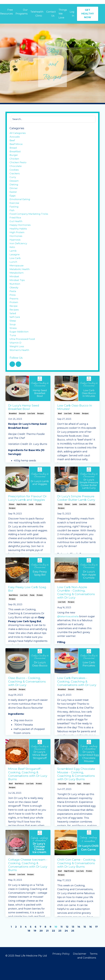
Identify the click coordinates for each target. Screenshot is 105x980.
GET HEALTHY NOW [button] (88, 14)
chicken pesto (18, 165)
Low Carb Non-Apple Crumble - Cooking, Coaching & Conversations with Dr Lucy (76, 608)
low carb (31, 429)
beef (60, 429)
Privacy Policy (61, 969)
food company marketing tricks (30, 220)
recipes (40, 429)
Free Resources (6, 12)
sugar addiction (19, 346)
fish (12, 216)
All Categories (18, 133)
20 (44, 946)
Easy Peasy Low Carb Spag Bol (27, 604)
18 (31, 946)
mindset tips (17, 291)
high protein (22, 520)
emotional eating (20, 204)
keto (12, 255)
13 (76, 942)
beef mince (13, 611)
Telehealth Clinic (37, 14)
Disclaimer (80, 969)
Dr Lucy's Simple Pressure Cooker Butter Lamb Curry (76, 514)
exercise (15, 208)
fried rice (16, 224)
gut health (16, 228)
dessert (22, 429)
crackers (15, 177)
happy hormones (20, 232)
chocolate (62, 799)
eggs (79, 799)
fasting (14, 212)
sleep (13, 334)
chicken (15, 161)
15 (88, 942)
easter (13, 196)
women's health (20, 366)
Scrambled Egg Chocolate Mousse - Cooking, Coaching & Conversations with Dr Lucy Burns (76, 790)
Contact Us (51, 14)
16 (94, 942)
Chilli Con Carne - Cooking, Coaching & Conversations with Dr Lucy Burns (77, 879)
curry (60, 520)
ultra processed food (23, 354)
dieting (14, 188)
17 (25, 946)
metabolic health (20, 279)
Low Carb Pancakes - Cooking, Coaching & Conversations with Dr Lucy (77, 697)
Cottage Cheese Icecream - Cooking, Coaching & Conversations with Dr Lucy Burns (28, 880)
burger (14, 157)
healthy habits (19, 236)
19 (37, 946)
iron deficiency (19, 251)
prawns (14, 310)
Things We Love (63, 14)
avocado (15, 137)
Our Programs (21, 12)
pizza (13, 306)
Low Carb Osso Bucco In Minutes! (75, 423)
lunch (13, 271)
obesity (14, 299)
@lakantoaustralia (68, 632)
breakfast (13, 429)
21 (50, 946)
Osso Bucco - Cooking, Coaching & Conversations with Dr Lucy (27, 697)
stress (13, 342)
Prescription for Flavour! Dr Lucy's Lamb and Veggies (27, 514)
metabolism (17, 283)
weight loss (17, 362)
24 (70, 946)
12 (70, 942)
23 (63, 946)
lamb (31, 520)
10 (59, 942)
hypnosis (15, 247)
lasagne (15, 263)
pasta (32, 611)
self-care (15, 330)
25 (76, 946)
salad (13, 326)
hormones (16, 244)
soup (13, 338)
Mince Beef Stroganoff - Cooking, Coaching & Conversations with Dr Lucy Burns (28, 790)
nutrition (15, 295)
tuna (13, 350)
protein (77, 429)
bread (13, 149)
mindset (15, 287)
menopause (17, 275)
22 (56, 946)
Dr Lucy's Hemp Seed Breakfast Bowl (24, 423)
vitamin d (16, 358)
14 (82, 942)
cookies (14, 173)
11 (65, 942)
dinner (12, 520)
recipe (14, 318)
